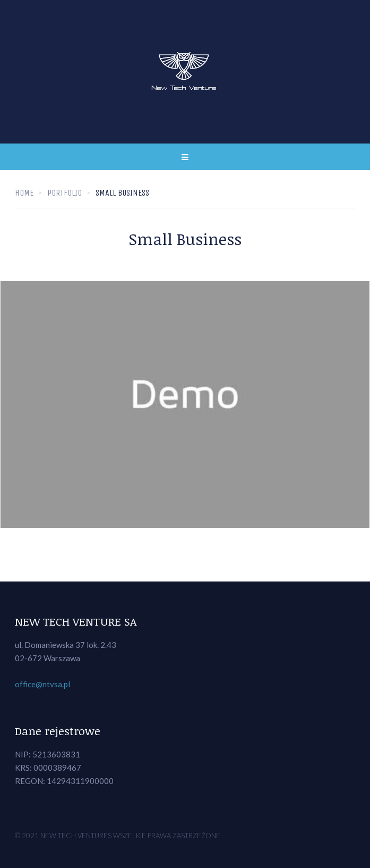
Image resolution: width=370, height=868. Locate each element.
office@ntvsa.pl (42, 684)
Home (24, 193)
